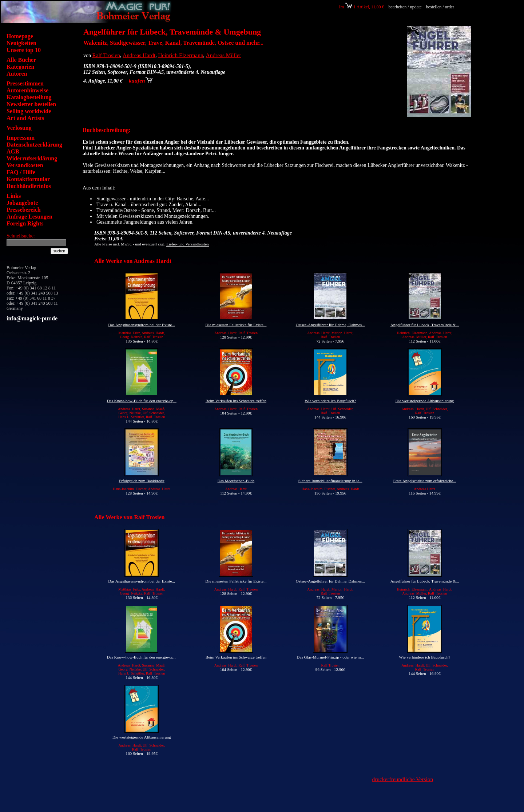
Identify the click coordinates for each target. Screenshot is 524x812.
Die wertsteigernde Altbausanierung (424, 401)
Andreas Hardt (139, 55)
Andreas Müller (224, 55)
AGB (13, 151)
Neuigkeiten (21, 43)
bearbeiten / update (405, 7)
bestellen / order (441, 7)
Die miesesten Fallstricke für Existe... (236, 325)
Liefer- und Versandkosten (187, 244)
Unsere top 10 (24, 50)
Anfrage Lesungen (29, 217)
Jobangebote (22, 203)
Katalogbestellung (29, 97)
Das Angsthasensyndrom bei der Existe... (142, 325)
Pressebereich (24, 210)
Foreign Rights (25, 223)
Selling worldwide (29, 111)
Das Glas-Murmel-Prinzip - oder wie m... (330, 657)
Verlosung (19, 128)
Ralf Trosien (106, 55)
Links (14, 196)
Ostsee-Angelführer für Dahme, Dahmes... (330, 325)
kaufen (140, 81)
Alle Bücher (21, 60)
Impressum (21, 138)
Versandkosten (25, 165)
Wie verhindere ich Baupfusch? (330, 401)
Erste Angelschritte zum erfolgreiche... (425, 481)
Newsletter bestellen (31, 104)
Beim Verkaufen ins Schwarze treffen (236, 401)
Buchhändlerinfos (29, 186)
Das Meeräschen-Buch (236, 481)
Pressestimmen (25, 83)
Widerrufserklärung (32, 158)
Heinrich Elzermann (180, 55)
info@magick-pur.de (32, 318)
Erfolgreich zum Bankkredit (142, 481)
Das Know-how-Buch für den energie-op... (141, 401)
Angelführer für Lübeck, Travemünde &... (425, 325)
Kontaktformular (28, 179)
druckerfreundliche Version (403, 779)
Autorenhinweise (27, 90)
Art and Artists (25, 118)
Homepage (20, 36)
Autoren (17, 74)
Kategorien (20, 67)
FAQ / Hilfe (21, 172)
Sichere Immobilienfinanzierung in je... (330, 481)
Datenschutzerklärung (34, 145)
